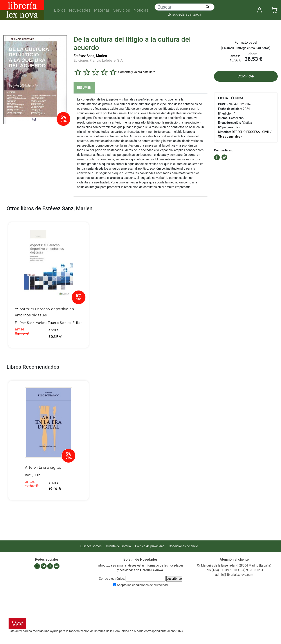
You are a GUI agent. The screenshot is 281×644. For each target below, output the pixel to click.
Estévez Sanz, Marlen (90, 56)
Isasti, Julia (33, 475)
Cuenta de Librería (118, 546)
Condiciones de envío (183, 546)
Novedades (80, 10)
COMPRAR (246, 76)
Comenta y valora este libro (137, 72)
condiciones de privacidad (150, 585)
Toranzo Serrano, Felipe (65, 323)
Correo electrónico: (112, 579)
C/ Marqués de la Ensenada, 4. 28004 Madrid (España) (234, 565)
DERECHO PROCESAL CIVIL (251, 132)
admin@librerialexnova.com (234, 575)
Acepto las (142, 585)
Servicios (122, 10)
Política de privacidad (150, 546)
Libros (60, 10)
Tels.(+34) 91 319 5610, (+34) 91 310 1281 (234, 570)
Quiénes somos (91, 546)
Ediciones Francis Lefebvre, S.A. (99, 60)
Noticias (141, 10)
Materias (102, 10)
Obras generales (229, 136)
